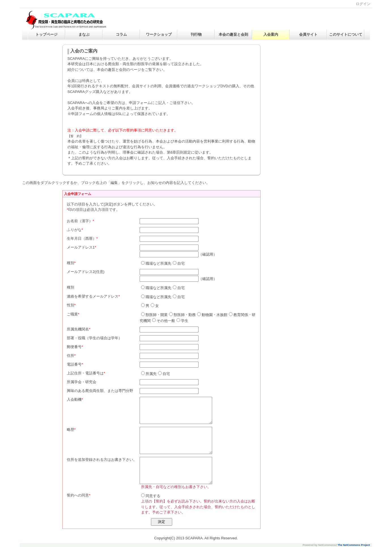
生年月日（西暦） (82, 238)
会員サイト (308, 34)
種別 (71, 263)
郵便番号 (74, 347)
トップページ (46, 34)
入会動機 (74, 399)
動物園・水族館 (212, 315)
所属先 (149, 374)
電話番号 (74, 364)
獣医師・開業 (154, 315)
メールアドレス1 (81, 247)
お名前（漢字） (80, 221)
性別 (71, 305)
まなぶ (84, 34)
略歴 (71, 430)
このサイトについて (346, 34)
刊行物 (196, 34)
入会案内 (271, 34)
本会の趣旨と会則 (233, 34)
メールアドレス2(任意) (86, 272)
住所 (71, 356)
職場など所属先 (156, 263)
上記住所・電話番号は (85, 373)
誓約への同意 (78, 495)
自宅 (179, 263)
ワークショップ (159, 34)
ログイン (363, 4)
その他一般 (164, 321)
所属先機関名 (78, 329)
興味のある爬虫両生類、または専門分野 (100, 391)
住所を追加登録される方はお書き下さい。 (102, 460)
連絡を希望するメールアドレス (93, 296)
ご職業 (72, 314)
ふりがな (74, 230)
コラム (121, 34)
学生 (182, 321)
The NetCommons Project (354, 545)
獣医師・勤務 (182, 315)
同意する (151, 496)
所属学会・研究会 (82, 382)
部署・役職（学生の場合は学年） (94, 338)
